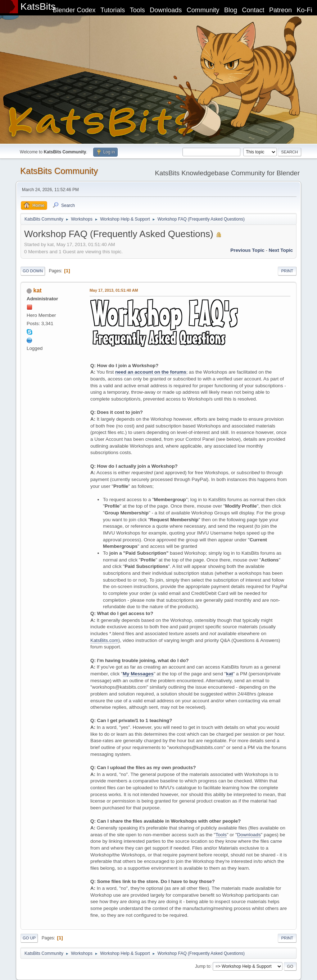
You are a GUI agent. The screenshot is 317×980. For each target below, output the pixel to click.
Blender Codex (74, 10)
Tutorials (113, 10)
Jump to (203, 966)
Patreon (280, 10)
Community (203, 10)
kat (38, 290)
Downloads (166, 10)
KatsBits (38, 6)
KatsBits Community (59, 171)
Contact (253, 10)
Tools (137, 10)
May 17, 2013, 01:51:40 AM (114, 290)
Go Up (29, 938)
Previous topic (247, 250)
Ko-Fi (305, 10)
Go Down (33, 271)
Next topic (281, 250)
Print (287, 271)
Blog (231, 10)
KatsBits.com (104, 640)
